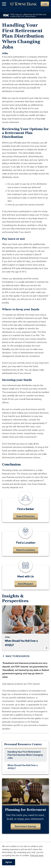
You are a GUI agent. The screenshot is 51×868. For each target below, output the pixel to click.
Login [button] (45, 4)
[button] (4, 4)
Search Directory (26, 516)
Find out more (37, 855)
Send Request (26, 584)
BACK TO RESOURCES (16, 656)
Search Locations (26, 550)
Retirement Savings (26, 826)
